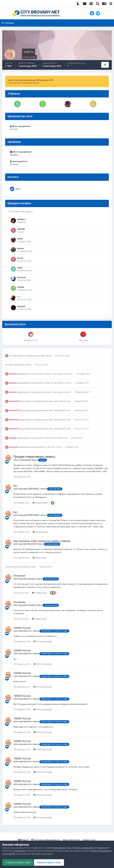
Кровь (49, 356)
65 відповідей (39, 593)
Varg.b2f (21, 306)
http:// (18, 189)
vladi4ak (21, 229)
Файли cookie (89, 840)
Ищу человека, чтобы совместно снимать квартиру (42, 541)
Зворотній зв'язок (71, 840)
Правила (101, 848)
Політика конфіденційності (46, 840)
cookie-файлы (20, 851)
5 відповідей (40, 558)
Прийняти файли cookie (18, 862)
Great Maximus (12, 567)
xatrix (29, 365)
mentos (21, 248)
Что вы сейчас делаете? (62, 374)
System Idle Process (62, 401)
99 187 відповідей (43, 641)
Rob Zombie (57, 447)
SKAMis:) (21, 219)
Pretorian (21, 277)
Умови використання (62, 848)
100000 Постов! (22, 628)
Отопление (19, 576)
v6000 (20, 239)
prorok (20, 258)
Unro (30, 631)
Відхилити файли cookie (49, 862)
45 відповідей (40, 503)
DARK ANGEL (34, 489)
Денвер (31, 579)
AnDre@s (9, 365)
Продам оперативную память (34, 457)
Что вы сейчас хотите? (61, 383)
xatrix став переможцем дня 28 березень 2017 (31, 80)
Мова (24, 840)
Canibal (21, 287)
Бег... (16, 486)
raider (20, 268)
